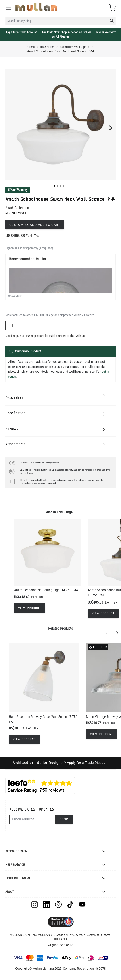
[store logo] (36, 7)
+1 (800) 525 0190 (60, 945)
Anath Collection (17, 208)
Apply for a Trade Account (21, 32)
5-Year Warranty (18, 190)
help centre (37, 336)
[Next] (117, 633)
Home (30, 47)
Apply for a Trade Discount (88, 763)
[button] (54, 186)
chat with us (77, 336)
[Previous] (109, 633)
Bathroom (47, 47)
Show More (15, 296)
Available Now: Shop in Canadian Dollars (66, 32)
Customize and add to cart (35, 225)
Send (64, 819)
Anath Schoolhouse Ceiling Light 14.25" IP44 (46, 590)
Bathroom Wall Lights (74, 47)
